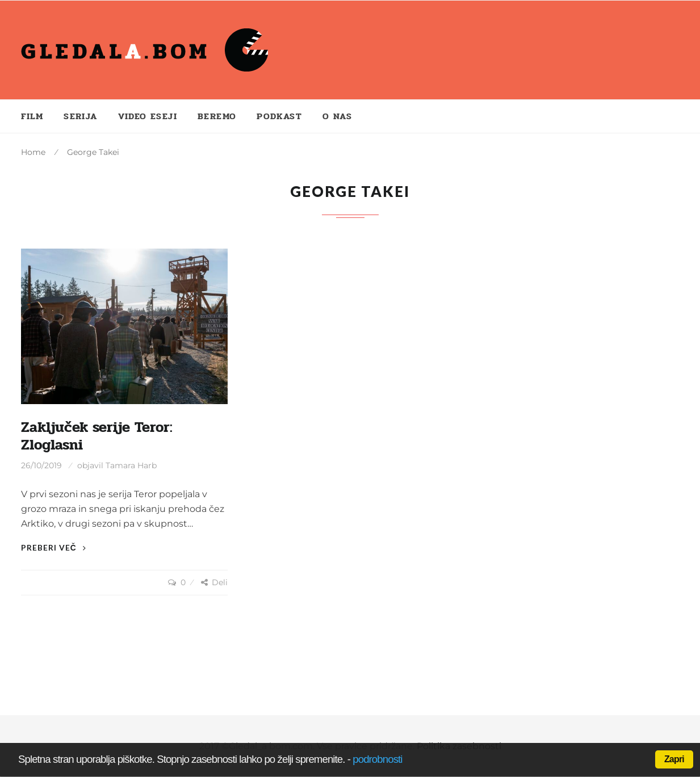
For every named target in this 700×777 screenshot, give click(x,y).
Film (32, 116)
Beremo (217, 116)
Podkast (279, 116)
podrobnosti (377, 759)
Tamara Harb (131, 465)
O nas (337, 116)
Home (33, 152)
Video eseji (148, 116)
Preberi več (54, 547)
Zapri (674, 759)
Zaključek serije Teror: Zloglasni (97, 436)
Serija (80, 116)
